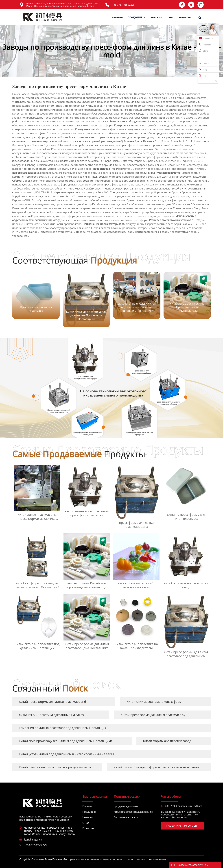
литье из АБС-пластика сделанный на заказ (51, 715)
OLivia (204, 51)
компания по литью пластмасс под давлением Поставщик (62, 728)
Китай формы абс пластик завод (167, 741)
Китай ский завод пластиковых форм (154, 702)
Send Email (206, 38)
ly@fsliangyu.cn (33, 840)
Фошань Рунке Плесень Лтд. (31, 145)
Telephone (205, 45)
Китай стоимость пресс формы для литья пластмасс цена (157, 767)
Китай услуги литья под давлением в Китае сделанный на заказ (67, 754)
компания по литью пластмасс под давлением (138, 859)
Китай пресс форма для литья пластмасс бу (153, 715)
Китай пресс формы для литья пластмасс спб (52, 702)
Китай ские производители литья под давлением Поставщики (66, 741)
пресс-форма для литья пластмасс (89, 859)
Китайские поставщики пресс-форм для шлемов (55, 767)
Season (204, 63)
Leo (202, 57)
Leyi (203, 75)
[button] (205, 299)
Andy (203, 69)
